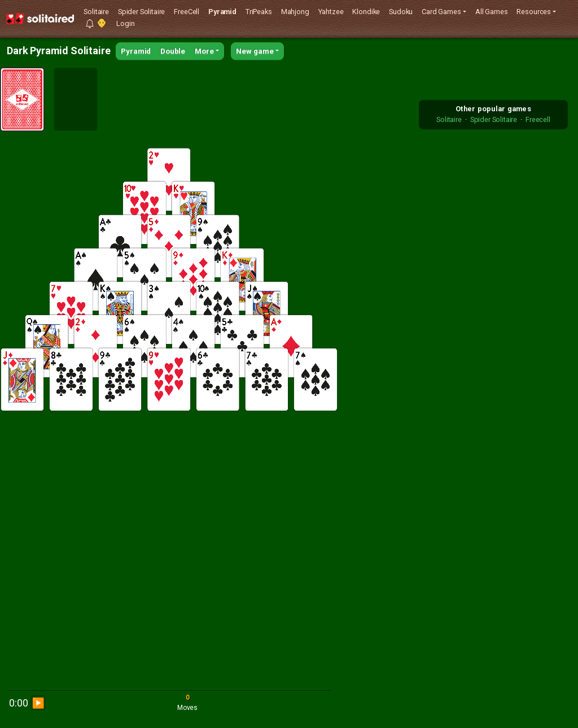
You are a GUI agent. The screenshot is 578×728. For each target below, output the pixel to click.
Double (173, 51)
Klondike (366, 12)
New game (255, 51)
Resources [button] (534, 12)
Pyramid (222, 12)
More (204, 51)
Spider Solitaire (141, 12)
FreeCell (187, 12)
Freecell (538, 119)
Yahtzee (331, 12)
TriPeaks (259, 12)
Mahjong (295, 12)
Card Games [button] (441, 12)
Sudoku (401, 12)
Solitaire (96, 12)
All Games (492, 12)
